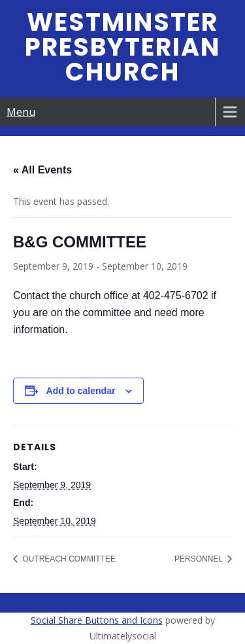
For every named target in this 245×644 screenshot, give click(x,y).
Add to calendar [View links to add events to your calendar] (81, 391)
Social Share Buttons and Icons (97, 620)
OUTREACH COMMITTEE (68, 559)
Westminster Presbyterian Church (122, 47)
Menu (21, 112)
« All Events (42, 170)
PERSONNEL (200, 559)
